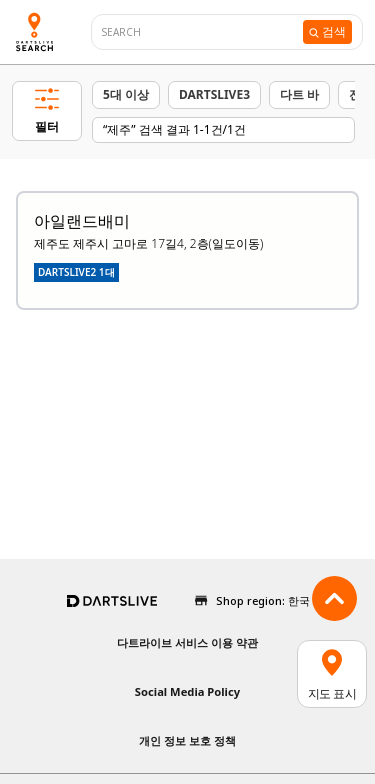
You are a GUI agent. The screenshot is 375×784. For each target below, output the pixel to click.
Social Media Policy (187, 691)
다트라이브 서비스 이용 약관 (187, 642)
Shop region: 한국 (263, 600)
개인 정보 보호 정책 (187, 740)
